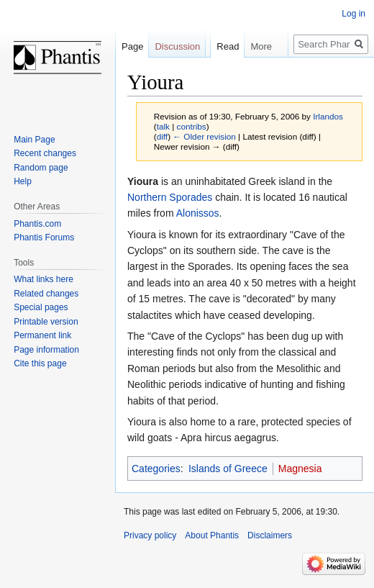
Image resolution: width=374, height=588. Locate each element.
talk (163, 126)
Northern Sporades (170, 197)
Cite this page (40, 363)
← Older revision (204, 136)
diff (162, 136)
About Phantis (212, 535)
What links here (44, 279)
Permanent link (42, 335)
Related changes (46, 294)
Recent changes (45, 153)
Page (132, 46)
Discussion (177, 46)
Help (23, 181)
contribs (192, 126)
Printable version (46, 322)
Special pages (41, 307)
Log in (354, 14)
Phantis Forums (44, 238)
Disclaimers (270, 535)
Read (220, 75)
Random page (41, 168)
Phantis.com (37, 224)
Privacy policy (150, 535)
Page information (46, 350)
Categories (156, 469)
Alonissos (198, 213)
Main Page (34, 140)
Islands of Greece (228, 469)
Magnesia (300, 469)
